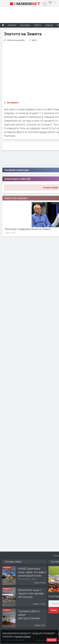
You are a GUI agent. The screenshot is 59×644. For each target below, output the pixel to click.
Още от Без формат (16, 198)
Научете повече (23, 636)
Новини (49, 25)
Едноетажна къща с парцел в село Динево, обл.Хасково (31, 593)
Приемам (52, 640)
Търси (54, 610)
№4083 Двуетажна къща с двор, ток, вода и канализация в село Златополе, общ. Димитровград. (32, 576)
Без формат (13, 103)
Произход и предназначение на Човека (28, 229)
